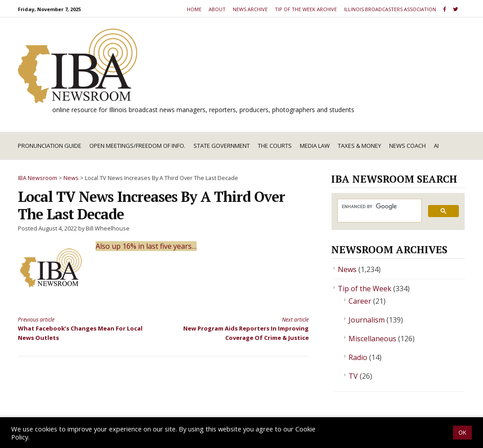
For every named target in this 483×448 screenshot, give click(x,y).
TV (353, 376)
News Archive (250, 9)
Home (194, 9)
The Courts (275, 146)
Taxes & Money (359, 146)
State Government (222, 146)
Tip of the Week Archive (306, 9)
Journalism (367, 320)
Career (360, 301)
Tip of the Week (365, 289)
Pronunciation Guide (50, 146)
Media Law (315, 146)
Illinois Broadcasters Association (390, 9)
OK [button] (462, 432)
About (217, 9)
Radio (358, 357)
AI (436, 146)
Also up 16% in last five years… (146, 246)
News (347, 269)
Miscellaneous (372, 339)
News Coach (407, 146)
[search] (379, 207)
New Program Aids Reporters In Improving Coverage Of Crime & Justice (243, 329)
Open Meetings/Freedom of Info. (137, 146)
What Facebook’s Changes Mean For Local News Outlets (83, 329)
